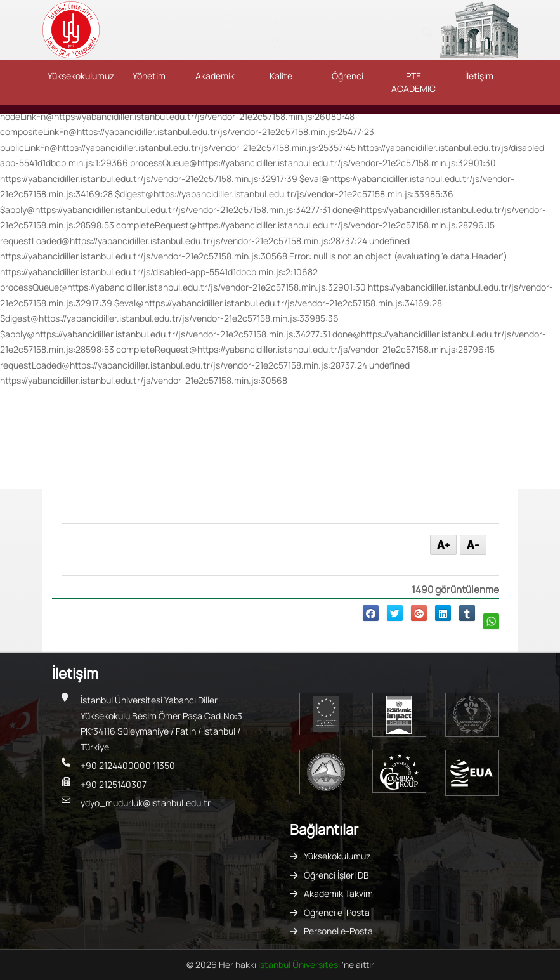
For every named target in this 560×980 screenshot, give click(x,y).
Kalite (281, 76)
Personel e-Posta (338, 931)
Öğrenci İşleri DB (336, 875)
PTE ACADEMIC (413, 82)
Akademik (215, 76)
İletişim (479, 76)
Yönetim (149, 76)
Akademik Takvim (338, 893)
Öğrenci (348, 76)
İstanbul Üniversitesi (300, 964)
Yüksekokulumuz (81, 76)
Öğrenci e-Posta (337, 912)
